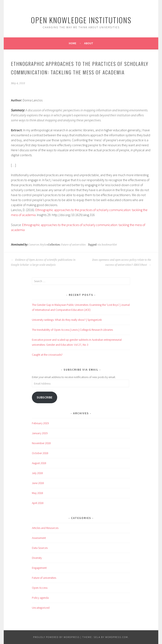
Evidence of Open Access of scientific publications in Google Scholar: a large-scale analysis (43, 262)
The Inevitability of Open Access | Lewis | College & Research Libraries (72, 330)
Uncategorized (41, 608)
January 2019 (40, 433)
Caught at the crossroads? (47, 355)
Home (73, 43)
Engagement (39, 568)
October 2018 (40, 453)
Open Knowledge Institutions (81, 20)
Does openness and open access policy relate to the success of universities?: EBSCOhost (122, 262)
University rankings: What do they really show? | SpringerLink (67, 320)
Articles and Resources (45, 528)
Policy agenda (40, 598)
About (89, 43)
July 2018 (37, 473)
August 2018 (39, 463)
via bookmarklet (107, 245)
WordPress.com (117, 637)
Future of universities (73, 245)
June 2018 (38, 483)
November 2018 (41, 443)
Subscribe (45, 397)
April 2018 (38, 503)
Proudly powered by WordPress (56, 637)
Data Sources (40, 548)
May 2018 (37, 493)
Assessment (39, 538)
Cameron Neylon (38, 245)
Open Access (40, 588)
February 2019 (40, 423)
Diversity (37, 558)
